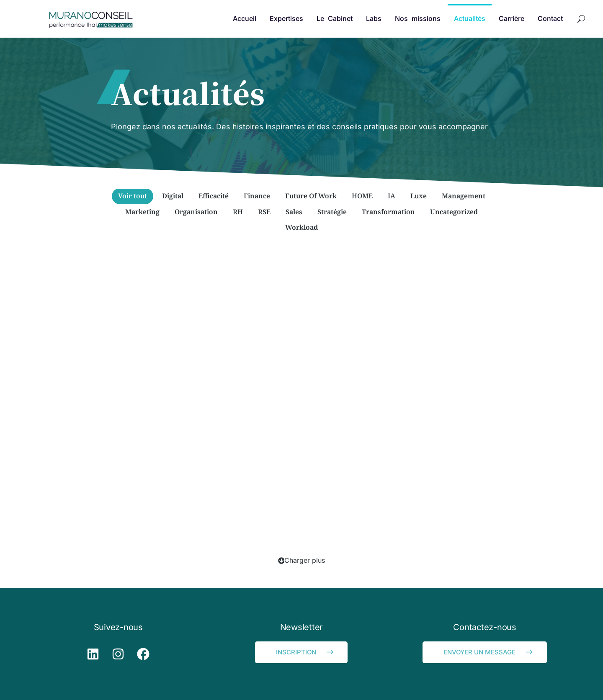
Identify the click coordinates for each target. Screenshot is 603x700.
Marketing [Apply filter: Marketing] (142, 212)
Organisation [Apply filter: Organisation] (196, 212)
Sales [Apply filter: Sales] (294, 212)
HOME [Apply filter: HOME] (362, 196)
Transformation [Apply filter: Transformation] (388, 212)
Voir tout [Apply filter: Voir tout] (133, 196)
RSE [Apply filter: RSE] (264, 212)
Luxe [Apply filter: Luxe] (419, 196)
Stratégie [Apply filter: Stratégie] (332, 212)
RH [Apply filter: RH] (238, 212)
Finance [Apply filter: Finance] (257, 196)
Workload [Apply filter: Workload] (301, 227)
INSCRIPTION (306, 652)
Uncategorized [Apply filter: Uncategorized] (454, 212)
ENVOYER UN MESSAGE (489, 652)
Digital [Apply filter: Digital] (173, 196)
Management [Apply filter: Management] (464, 196)
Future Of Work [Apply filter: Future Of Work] (311, 196)
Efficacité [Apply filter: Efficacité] (214, 196)
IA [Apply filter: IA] (392, 196)
